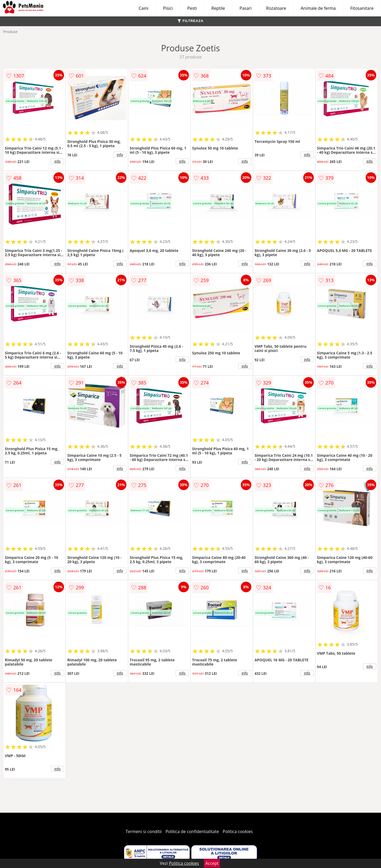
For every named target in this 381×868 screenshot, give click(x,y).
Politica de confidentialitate (192, 831)
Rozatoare (276, 8)
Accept (212, 863)
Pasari (246, 8)
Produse (10, 32)
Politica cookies (238, 831)
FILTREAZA (190, 21)
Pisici (168, 8)
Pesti (192, 8)
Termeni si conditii (144, 831)
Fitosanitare (362, 8)
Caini (144, 8)
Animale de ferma (318, 8)
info (57, 161)
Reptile (218, 8)
